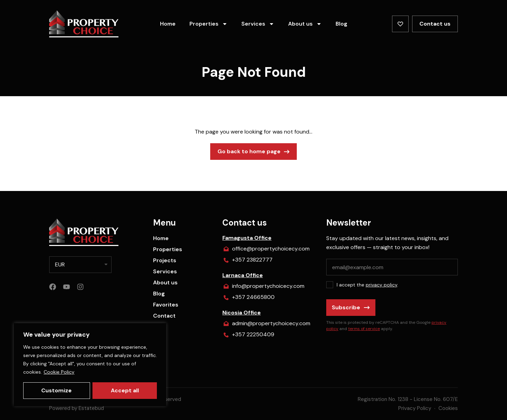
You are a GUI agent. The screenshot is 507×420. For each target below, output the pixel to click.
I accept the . (367, 285)
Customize (56, 390)
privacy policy (381, 285)
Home (168, 24)
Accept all (125, 390)
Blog (341, 24)
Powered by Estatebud (77, 408)
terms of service (364, 329)
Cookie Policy (59, 373)
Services (258, 24)
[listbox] (80, 265)
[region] (90, 365)
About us (305, 24)
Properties (208, 24)
